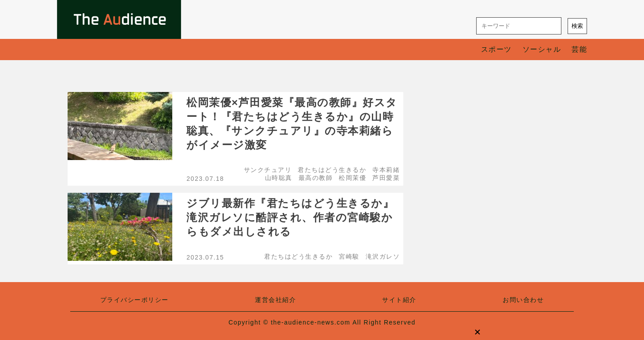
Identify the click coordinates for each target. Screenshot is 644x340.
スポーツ (496, 49)
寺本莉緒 (386, 170)
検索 (577, 26)
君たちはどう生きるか (332, 170)
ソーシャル (542, 49)
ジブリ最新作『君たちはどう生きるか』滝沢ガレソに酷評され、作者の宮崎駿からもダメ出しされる (290, 217)
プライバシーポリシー (134, 300)
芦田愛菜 (386, 178)
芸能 (579, 49)
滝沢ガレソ (383, 256)
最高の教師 (316, 178)
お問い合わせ (523, 300)
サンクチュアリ (268, 170)
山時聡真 (279, 178)
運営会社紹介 (275, 300)
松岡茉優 (352, 178)
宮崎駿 (349, 256)
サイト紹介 (399, 300)
